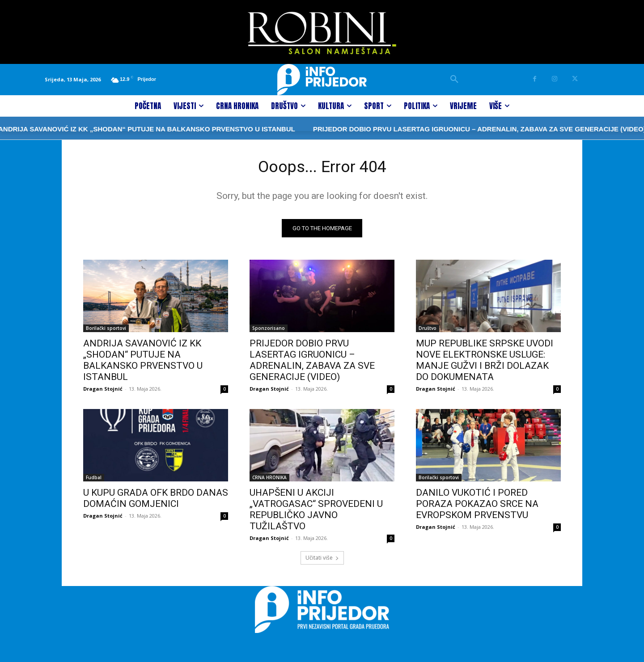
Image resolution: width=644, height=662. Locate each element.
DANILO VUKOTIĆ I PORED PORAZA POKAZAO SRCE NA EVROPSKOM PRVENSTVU (477, 506)
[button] (454, 80)
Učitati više (322, 560)
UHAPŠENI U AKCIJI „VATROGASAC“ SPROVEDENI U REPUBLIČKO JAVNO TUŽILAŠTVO (316, 512)
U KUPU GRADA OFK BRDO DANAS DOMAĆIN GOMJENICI (156, 501)
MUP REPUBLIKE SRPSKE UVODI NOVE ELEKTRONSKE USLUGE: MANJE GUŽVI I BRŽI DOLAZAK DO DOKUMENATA (485, 363)
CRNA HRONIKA (269, 480)
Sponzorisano (269, 331)
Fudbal (94, 480)
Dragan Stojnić (103, 391)
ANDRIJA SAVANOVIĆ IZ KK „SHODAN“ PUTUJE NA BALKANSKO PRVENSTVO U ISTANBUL (143, 363)
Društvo (428, 331)
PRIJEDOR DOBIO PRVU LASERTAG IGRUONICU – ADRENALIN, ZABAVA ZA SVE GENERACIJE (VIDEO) (419, 129)
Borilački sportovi (106, 331)
